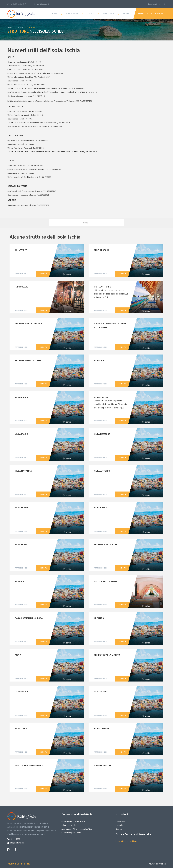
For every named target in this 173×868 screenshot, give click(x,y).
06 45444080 (41, 4)
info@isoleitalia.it (17, 4)
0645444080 (14, 839)
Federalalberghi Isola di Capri (73, 821)
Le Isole (90, 14)
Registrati (152, 4)
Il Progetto (72, 14)
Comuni (119, 829)
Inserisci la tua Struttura (150, 14)
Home (55, 14)
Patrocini (119, 825)
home (10, 28)
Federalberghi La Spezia (71, 833)
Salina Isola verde (69, 825)
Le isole (20, 28)
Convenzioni (121, 821)
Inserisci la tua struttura (126, 841)
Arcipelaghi (109, 14)
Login (162, 4)
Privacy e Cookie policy (19, 864)
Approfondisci (21, 274)
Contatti (128, 14)
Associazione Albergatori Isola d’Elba (77, 829)
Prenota (43, 274)
